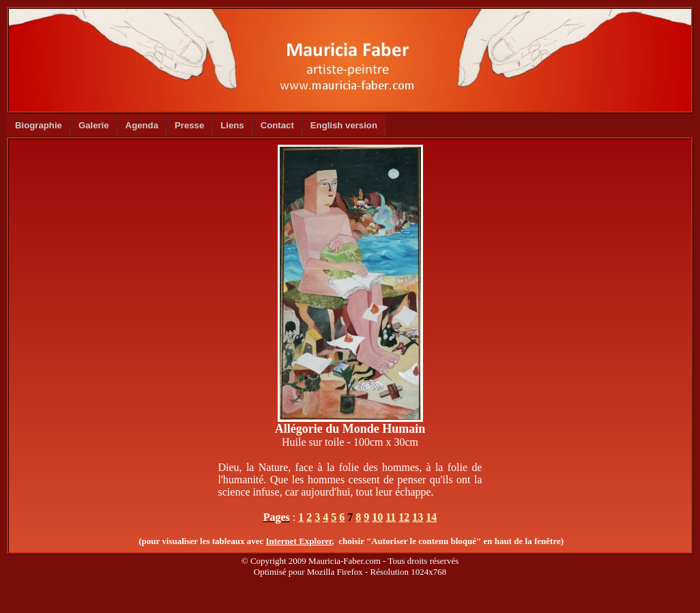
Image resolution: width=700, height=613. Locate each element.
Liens (232, 125)
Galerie (94, 125)
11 (391, 517)
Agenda (142, 125)
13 (418, 517)
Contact (277, 125)
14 (431, 517)
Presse (189, 125)
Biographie (39, 125)
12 (404, 517)
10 (377, 517)
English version (344, 125)
